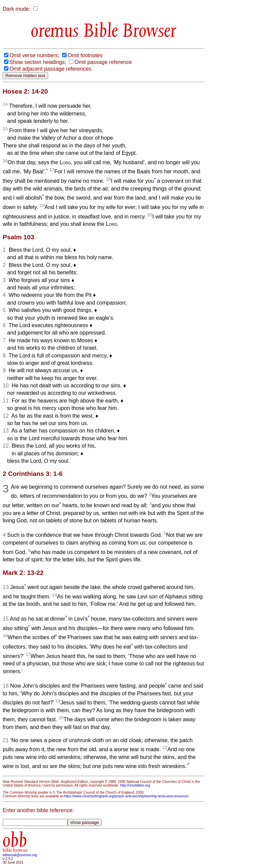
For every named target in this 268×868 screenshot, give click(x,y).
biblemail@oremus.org (20, 855)
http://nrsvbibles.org (135, 785)
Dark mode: (17, 9)
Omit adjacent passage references (50, 69)
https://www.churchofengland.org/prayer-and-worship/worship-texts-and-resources (126, 796)
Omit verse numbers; (34, 55)
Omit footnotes (85, 55)
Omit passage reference (103, 62)
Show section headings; (38, 62)
